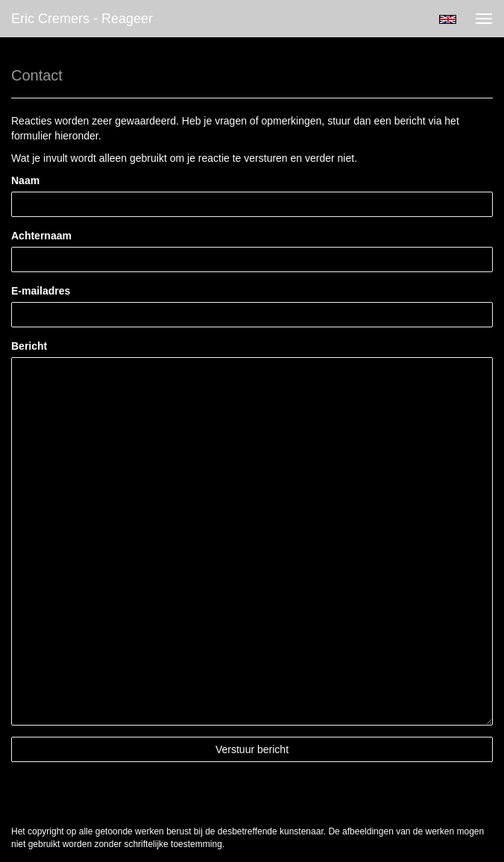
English (448, 19)
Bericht (29, 346)
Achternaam (41, 236)
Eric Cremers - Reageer (82, 19)
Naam (25, 180)
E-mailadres (41, 291)
